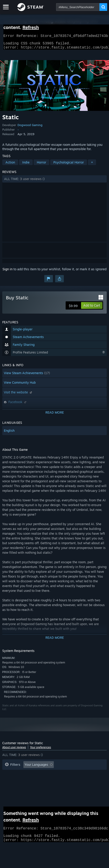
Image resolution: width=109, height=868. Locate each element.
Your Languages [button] (36, 767)
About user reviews (14, 750)
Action (10, 165)
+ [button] (92, 165)
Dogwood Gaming (30, 128)
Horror (41, 165)
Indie (26, 165)
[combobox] (78, 7)
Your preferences (41, 750)
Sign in (7, 272)
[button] (55, 182)
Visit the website (18, 395)
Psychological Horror (69, 165)
